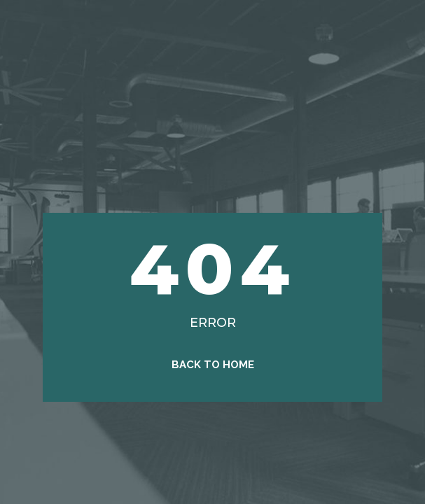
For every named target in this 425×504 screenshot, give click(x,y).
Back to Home (213, 365)
